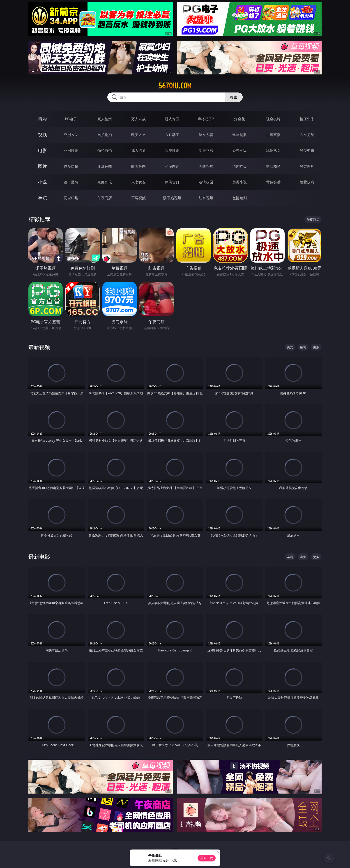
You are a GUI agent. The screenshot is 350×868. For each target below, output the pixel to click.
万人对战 (138, 119)
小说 (42, 182)
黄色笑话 (273, 182)
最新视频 (39, 347)
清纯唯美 (239, 166)
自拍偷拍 (105, 135)
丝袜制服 (239, 135)
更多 (316, 347)
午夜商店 (105, 198)
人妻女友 (138, 182)
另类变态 (307, 150)
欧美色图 (138, 166)
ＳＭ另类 (307, 135)
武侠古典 (172, 182)
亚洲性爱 (71, 150)
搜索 (234, 97)
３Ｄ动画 (172, 135)
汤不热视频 (172, 198)
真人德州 (105, 119)
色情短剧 (239, 198)
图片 (42, 166)
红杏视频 (206, 198)
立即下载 (207, 858)
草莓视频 (138, 198)
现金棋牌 (273, 119)
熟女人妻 (206, 135)
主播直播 (273, 135)
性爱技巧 (307, 182)
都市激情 (71, 182)
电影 (42, 150)
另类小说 (239, 182)
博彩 (42, 119)
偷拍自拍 (105, 150)
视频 (42, 135)
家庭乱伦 (105, 182)
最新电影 (39, 557)
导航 (42, 198)
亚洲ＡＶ (71, 135)
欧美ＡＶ (138, 135)
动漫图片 (172, 166)
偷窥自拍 (71, 166)
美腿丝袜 (206, 166)
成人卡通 (138, 150)
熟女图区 (273, 166)
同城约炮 (71, 198)
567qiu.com (175, 86)
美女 (290, 347)
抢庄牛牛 (307, 119)
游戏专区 (172, 119)
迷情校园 (206, 182)
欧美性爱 (172, 150)
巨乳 (303, 347)
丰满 (290, 557)
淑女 (303, 557)
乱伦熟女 (273, 150)
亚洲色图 (105, 166)
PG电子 (71, 119)
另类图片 (307, 166)
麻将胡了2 (206, 119)
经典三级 (239, 150)
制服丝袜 (206, 150)
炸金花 (239, 119)
